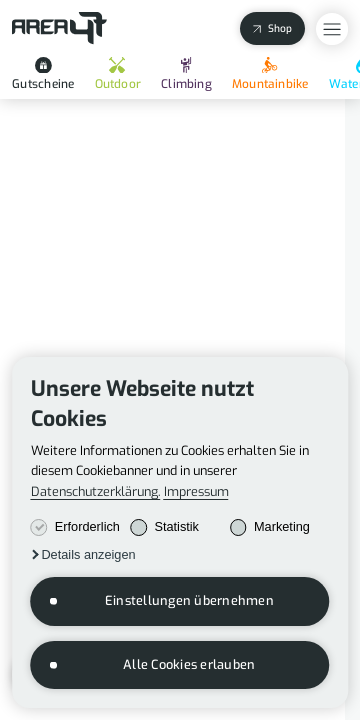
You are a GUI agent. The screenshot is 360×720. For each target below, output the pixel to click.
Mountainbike (270, 74)
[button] (83, 555)
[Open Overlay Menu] (332, 29)
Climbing (186, 74)
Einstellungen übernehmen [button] (189, 600)
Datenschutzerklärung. (96, 492)
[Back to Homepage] (59, 28)
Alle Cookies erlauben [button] (189, 664)
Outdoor (118, 74)
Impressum (196, 492)
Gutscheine (43, 74)
